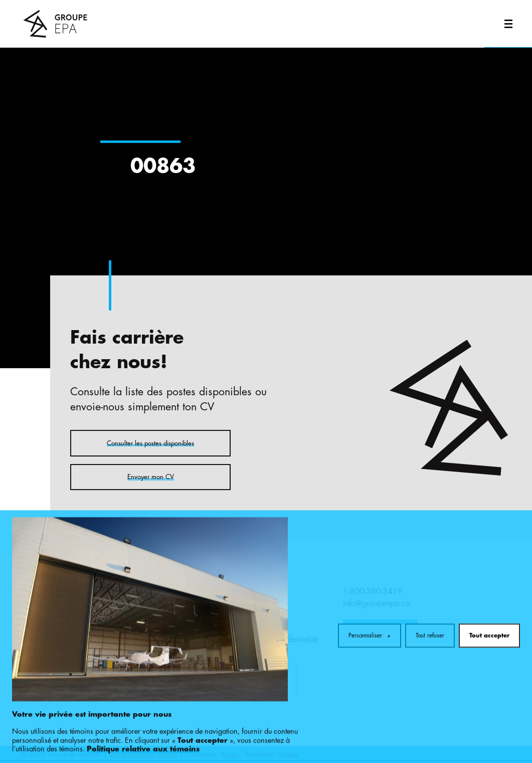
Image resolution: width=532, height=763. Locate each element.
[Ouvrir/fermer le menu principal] (508, 24)
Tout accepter (489, 604)
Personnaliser (370, 604)
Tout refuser (430, 604)
